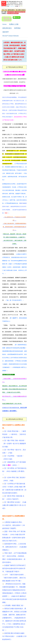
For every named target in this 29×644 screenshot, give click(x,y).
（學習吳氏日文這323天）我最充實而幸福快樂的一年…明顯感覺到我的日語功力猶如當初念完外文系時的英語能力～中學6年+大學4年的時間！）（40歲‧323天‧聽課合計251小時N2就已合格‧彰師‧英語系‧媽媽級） (14, 593)
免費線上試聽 (14, 24)
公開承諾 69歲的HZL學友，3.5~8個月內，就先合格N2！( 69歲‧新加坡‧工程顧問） (14, 525)
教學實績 (17, 28)
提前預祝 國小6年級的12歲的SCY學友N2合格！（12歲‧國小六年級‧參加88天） (14, 636)
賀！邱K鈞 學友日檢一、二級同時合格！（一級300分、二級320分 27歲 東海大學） (14, 434)
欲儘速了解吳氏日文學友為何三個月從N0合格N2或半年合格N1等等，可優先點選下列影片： (14, 568)
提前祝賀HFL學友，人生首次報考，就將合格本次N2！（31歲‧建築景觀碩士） (14, 547)
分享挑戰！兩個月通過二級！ (14, 605)
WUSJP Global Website (11, 36)
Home (4, 24)
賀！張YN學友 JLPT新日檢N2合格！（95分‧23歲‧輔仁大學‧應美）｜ (14, 471)
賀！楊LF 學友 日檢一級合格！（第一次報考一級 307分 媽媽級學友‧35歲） (14, 444)
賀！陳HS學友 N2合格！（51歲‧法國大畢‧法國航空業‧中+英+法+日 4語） (14, 505)
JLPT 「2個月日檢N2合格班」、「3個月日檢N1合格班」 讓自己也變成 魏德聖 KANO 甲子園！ (14, 578)
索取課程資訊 (7, 28)
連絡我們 (5, 32)
